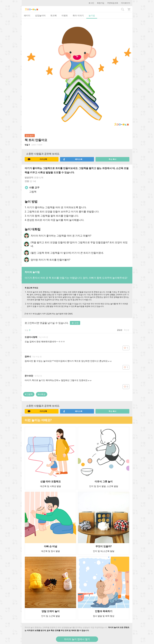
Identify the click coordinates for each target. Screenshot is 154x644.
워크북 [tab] (54, 15)
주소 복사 (112, 159)
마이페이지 (126, 3)
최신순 (127, 330)
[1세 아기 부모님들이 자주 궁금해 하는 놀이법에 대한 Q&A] (49, 314)
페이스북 (73, 159)
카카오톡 (37, 159)
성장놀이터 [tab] (40, 15)
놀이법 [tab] (92, 15)
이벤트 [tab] (65, 15)
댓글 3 (27, 145)
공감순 (120, 330)
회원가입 (101, 3)
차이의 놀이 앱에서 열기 (77, 639)
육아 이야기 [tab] (78, 15)
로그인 (91, 3)
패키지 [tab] (27, 15)
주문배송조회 (113, 3)
